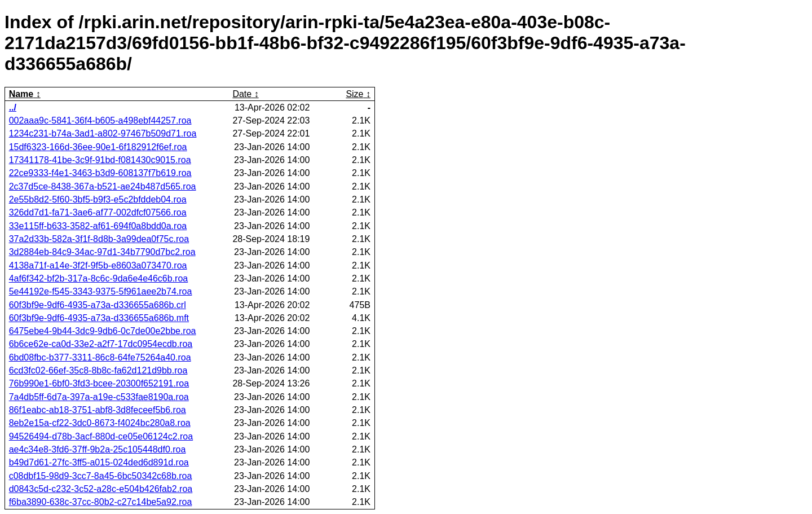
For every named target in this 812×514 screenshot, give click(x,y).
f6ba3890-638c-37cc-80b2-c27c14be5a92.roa (101, 502)
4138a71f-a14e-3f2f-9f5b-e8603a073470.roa (98, 265)
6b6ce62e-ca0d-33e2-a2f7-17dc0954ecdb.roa (101, 344)
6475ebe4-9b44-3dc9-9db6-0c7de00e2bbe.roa (103, 331)
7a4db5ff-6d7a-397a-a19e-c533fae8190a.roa (99, 397)
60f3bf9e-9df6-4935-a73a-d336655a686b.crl (98, 305)
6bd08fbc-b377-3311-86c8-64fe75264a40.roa (100, 357)
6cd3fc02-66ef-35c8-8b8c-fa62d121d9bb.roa (98, 370)
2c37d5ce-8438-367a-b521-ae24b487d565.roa (103, 186)
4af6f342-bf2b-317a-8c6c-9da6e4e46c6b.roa (99, 278)
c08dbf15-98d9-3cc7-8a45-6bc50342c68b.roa (101, 476)
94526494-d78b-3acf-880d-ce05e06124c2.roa (101, 436)
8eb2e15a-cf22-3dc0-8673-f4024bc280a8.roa (100, 423)
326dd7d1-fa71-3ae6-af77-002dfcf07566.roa (98, 212)
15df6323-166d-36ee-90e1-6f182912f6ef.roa (98, 147)
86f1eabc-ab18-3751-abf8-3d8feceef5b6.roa (98, 410)
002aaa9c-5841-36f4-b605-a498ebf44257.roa (100, 120)
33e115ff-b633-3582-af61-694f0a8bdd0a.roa (98, 226)
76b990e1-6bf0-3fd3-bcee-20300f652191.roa (99, 383)
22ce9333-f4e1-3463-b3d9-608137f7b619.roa (100, 173)
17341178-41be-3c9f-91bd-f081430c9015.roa (100, 160)
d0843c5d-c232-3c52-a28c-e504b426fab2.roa (101, 489)
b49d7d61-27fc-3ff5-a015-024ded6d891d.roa (99, 462)
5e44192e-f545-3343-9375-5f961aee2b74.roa (101, 291)
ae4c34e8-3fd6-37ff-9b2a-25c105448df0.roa (98, 449)
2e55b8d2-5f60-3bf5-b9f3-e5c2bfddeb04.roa (98, 199)
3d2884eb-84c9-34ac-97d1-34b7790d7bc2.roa (102, 252)
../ (13, 107)
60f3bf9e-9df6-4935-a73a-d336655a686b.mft (99, 318)
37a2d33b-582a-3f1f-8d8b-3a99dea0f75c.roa (99, 239)
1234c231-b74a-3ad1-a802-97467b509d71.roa (103, 133)
